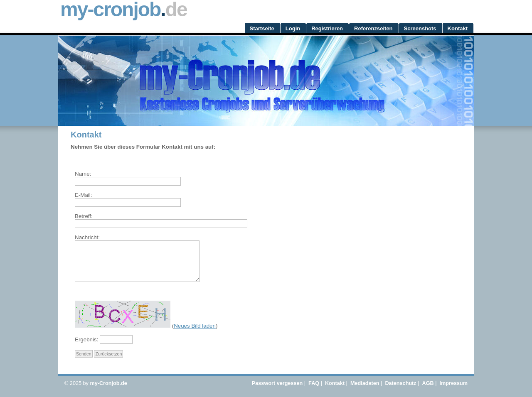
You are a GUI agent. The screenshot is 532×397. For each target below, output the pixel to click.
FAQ (314, 383)
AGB (428, 383)
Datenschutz (400, 383)
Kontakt (335, 383)
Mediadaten (365, 383)
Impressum (453, 383)
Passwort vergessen (277, 383)
